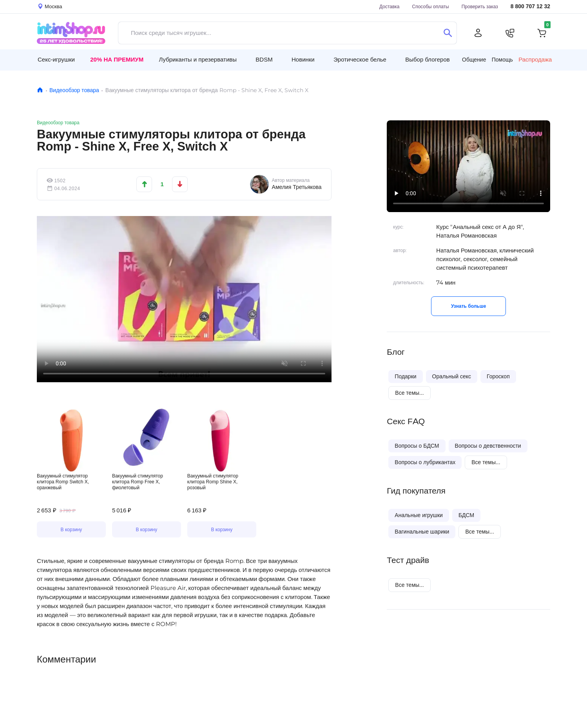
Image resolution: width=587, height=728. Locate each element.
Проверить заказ (480, 6)
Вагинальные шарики (422, 532)
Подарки (405, 376)
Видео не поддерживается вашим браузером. (184, 299)
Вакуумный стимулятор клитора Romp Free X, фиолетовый (138, 482)
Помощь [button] (502, 60)
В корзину (72, 529)
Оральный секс (452, 376)
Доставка (390, 6)
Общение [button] (474, 60)
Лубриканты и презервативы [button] (198, 59)
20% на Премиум (117, 59)
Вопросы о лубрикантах (425, 462)
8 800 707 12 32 (530, 6)
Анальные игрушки (419, 515)
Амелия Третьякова (297, 187)
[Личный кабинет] (478, 33)
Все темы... (409, 393)
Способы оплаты (431, 6)
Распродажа (535, 60)
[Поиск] (448, 33)
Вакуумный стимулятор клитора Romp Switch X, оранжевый (63, 482)
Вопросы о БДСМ (417, 446)
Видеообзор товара (74, 90)
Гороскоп (498, 376)
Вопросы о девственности (488, 446)
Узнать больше (468, 306)
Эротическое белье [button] (360, 59)
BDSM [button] (264, 59)
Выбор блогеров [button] (428, 59)
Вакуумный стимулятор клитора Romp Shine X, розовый (213, 482)
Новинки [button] (303, 59)
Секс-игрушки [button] (56, 59)
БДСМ (466, 515)
